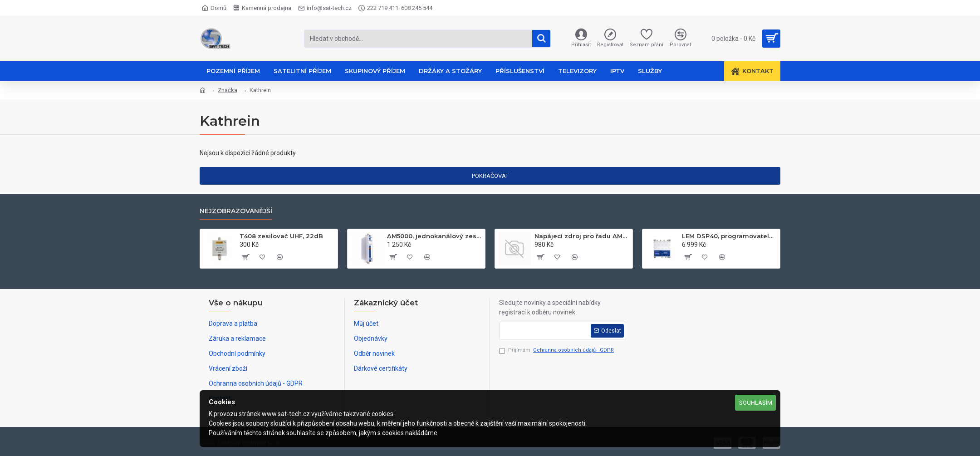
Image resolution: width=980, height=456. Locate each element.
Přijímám (557, 351)
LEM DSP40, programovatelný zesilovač (729, 236)
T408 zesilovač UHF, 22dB (281, 236)
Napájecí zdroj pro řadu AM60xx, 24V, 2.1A (582, 236)
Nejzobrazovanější (236, 211)
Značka (228, 90)
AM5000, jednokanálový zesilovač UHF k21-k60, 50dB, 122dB (434, 236)
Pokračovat (490, 176)
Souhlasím (756, 403)
